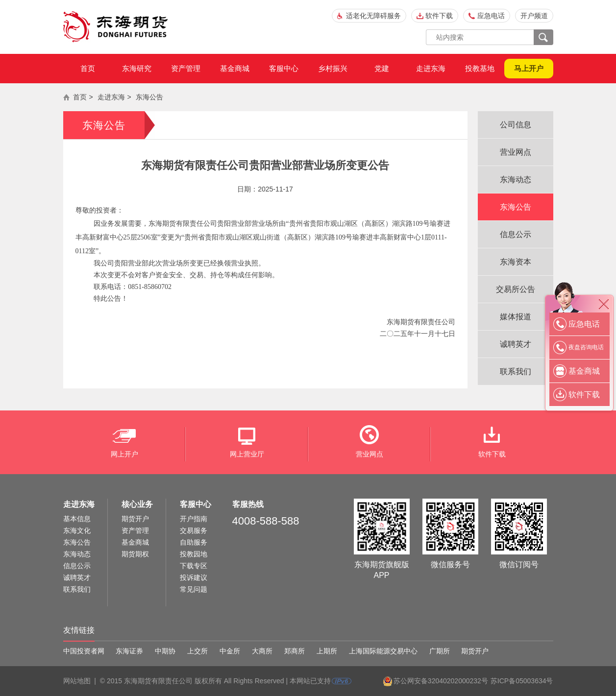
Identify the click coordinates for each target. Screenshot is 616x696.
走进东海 (431, 68)
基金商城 (235, 68)
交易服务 (194, 530)
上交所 (197, 651)
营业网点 (516, 152)
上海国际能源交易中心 (383, 651)
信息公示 (516, 234)
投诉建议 (194, 577)
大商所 (262, 651)
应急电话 (491, 16)
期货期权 (135, 554)
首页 (88, 68)
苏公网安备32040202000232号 (441, 681)
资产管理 (186, 68)
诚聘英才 (516, 344)
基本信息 (77, 519)
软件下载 (439, 16)
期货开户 (135, 519)
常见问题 (194, 589)
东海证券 (129, 651)
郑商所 (295, 651)
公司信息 (516, 125)
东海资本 (516, 262)
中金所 (230, 651)
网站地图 (77, 681)
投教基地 (480, 68)
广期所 (440, 651)
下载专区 (194, 566)
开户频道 (534, 16)
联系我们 (516, 372)
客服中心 (284, 68)
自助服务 (194, 542)
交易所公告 (516, 289)
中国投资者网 (84, 651)
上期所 (327, 651)
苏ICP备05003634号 (522, 681)
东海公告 (149, 97)
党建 (382, 68)
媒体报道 (516, 317)
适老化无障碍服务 (373, 16)
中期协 (165, 651)
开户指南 (194, 519)
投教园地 (194, 554)
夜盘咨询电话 (586, 347)
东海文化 (77, 530)
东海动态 (516, 180)
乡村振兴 (333, 68)
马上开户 (529, 68)
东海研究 (137, 68)
